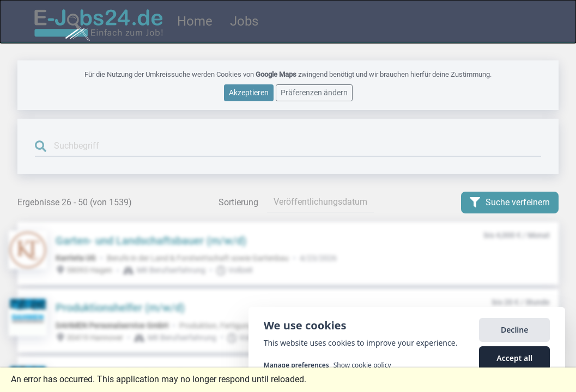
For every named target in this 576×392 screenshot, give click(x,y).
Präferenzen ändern (314, 93)
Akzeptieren (249, 93)
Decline (515, 331)
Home (195, 21)
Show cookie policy (362, 366)
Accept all (514, 359)
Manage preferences (296, 366)
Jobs (244, 21)
